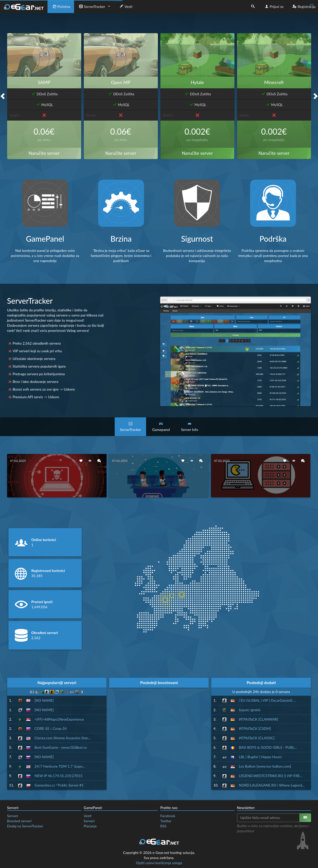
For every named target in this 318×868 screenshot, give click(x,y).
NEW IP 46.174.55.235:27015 (58, 776)
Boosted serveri (19, 821)
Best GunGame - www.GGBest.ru (61, 747)
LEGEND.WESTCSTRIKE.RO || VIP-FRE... (270, 776)
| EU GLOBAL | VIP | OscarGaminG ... (267, 700)
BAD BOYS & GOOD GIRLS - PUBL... (268, 747)
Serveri (13, 816)
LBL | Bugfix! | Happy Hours (260, 757)
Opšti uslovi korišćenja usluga (159, 863)
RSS (163, 826)
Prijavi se (274, 7)
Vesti (126, 7)
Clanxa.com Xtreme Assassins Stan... (63, 738)
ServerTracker (92, 7)
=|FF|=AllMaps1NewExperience (59, 719)
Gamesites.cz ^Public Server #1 (59, 785)
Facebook (168, 816)
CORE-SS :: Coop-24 (51, 728)
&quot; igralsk (250, 710)
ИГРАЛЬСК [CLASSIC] (257, 738)
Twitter (166, 821)
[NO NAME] (44, 700)
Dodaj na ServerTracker (25, 826)
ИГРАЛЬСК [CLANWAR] (258, 719)
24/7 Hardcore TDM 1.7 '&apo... (60, 766)
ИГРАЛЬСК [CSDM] (255, 728)
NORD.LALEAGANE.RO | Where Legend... (272, 785)
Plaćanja (90, 826)
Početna (61, 7)
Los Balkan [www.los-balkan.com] (265, 766)
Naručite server (44, 153)
